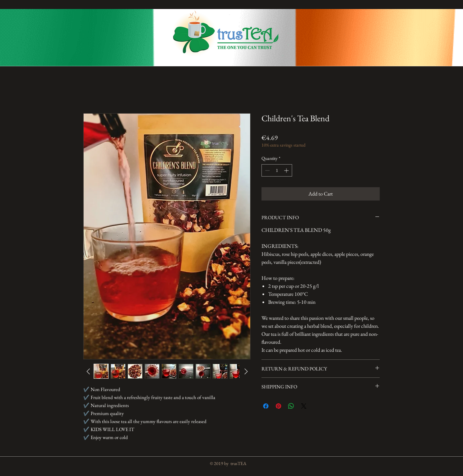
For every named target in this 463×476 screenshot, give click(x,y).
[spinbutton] (277, 170)
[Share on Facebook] (266, 406)
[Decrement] (267, 170)
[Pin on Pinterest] (278, 406)
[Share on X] (304, 406)
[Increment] (287, 170)
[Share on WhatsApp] (291, 406)
